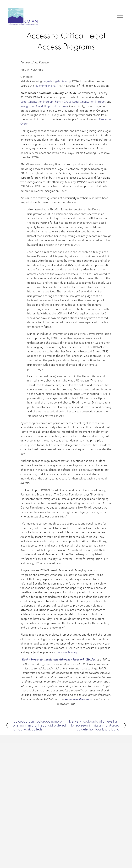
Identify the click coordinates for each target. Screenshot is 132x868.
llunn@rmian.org (45, 86)
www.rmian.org (68, 652)
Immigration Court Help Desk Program (44, 106)
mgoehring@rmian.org (57, 81)
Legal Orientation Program (37, 102)
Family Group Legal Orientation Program (80, 102)
